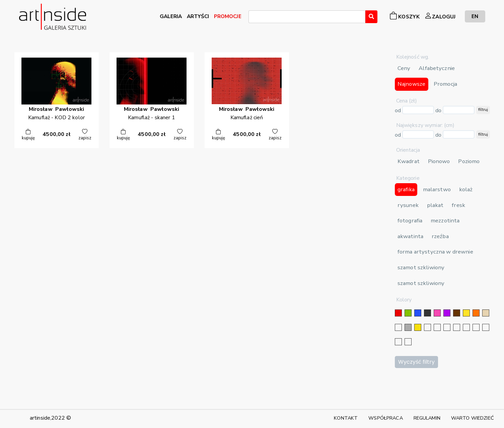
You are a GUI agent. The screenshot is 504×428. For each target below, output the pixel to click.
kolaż (466, 189)
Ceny (404, 68)
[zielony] (408, 313)
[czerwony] (398, 313)
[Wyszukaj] (371, 17)
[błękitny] (466, 327)
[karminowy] (476, 327)
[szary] (408, 327)
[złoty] (418, 327)
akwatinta (410, 236)
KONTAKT (346, 418)
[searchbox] (253, 18)
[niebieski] (418, 313)
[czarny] (427, 313)
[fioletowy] (447, 313)
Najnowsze (411, 84)
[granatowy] (457, 327)
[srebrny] (427, 327)
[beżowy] (486, 313)
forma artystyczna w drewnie (435, 252)
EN (475, 16)
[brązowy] (457, 313)
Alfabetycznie (437, 68)
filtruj (483, 110)
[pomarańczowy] (476, 313)
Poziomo (469, 161)
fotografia (410, 221)
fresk (458, 205)
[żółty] (466, 313)
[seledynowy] (408, 342)
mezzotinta (445, 221)
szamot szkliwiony (421, 267)
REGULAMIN (427, 418)
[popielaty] (486, 327)
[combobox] (307, 17)
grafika (406, 189)
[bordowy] (398, 342)
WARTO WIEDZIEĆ (473, 418)
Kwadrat (409, 161)
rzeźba (440, 236)
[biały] (398, 327)
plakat (435, 205)
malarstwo (437, 189)
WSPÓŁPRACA (385, 418)
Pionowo (439, 161)
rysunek (408, 205)
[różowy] (437, 313)
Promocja (445, 84)
